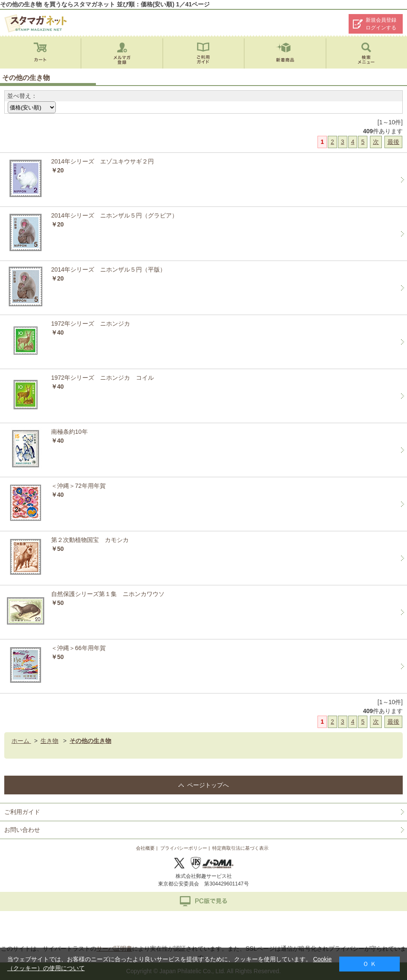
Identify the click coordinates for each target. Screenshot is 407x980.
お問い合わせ (22, 830)
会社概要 (145, 848)
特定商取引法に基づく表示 (240, 848)
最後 (393, 142)
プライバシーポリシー (184, 848)
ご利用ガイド (22, 812)
